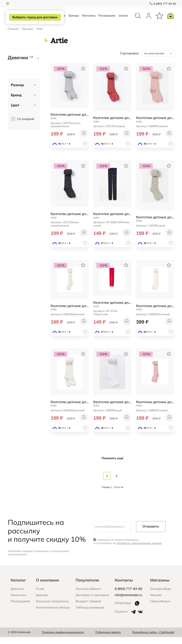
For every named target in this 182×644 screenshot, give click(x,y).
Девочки (20, 65)
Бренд (16, 102)
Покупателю (87, 587)
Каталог (18, 587)
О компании (47, 587)
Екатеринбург (161, 596)
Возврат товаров (88, 608)
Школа (123, 19)
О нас (40, 596)
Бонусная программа (52, 608)
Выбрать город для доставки (34, 17)
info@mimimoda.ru (128, 602)
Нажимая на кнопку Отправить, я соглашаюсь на (128, 549)
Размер (17, 92)
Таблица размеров (90, 614)
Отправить (151, 534)
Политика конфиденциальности (63, 639)
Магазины (89, 19)
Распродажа (107, 19)
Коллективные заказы (53, 614)
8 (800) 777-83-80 (163, 4)
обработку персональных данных (139, 550)
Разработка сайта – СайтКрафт (153, 639)
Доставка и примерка (92, 602)
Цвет (15, 112)
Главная (13, 36)
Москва (156, 602)
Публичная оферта (108, 639)
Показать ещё (112, 465)
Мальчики (18, 602)
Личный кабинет (88, 596)
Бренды (74, 19)
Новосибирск (160, 608)
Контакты (124, 587)
